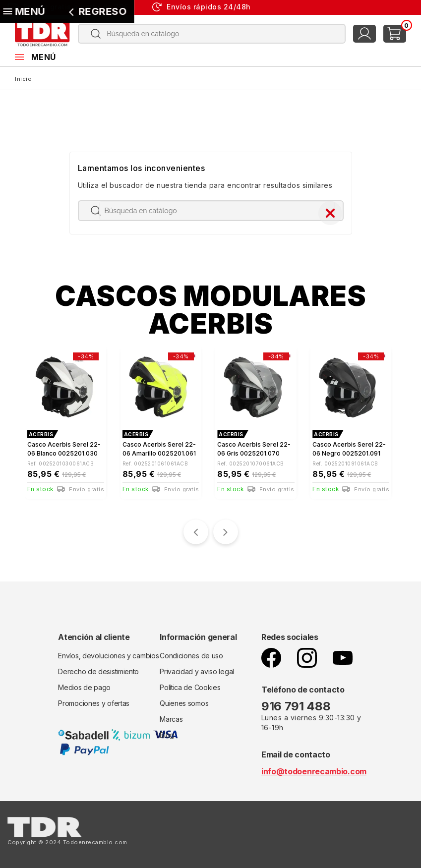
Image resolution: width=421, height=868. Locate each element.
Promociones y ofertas (94, 700)
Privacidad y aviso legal (197, 668)
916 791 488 (297, 703)
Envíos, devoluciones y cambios (108, 653)
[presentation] (196, 529)
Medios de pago (84, 684)
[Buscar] (212, 34)
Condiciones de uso (191, 653)
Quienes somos (184, 700)
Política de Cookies (190, 684)
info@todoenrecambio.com (314, 768)
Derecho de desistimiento (98, 668)
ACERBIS (41, 434)
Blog (167, 732)
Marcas (171, 716)
